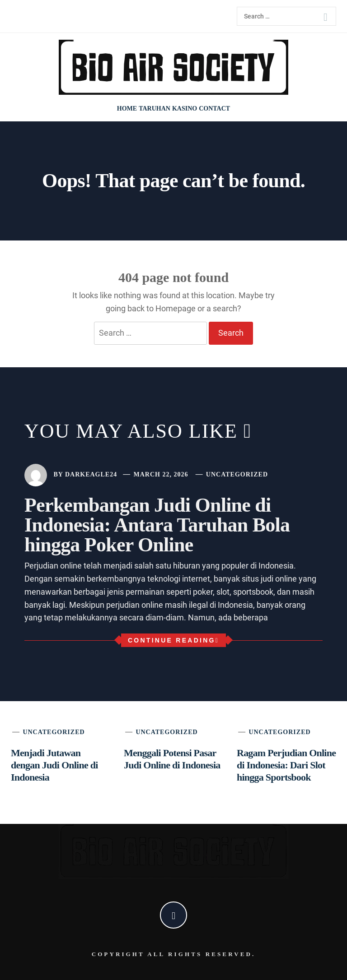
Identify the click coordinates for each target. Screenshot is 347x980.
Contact (214, 109)
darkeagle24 (91, 474)
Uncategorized (237, 474)
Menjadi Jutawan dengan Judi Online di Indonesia (54, 765)
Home (127, 109)
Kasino (185, 109)
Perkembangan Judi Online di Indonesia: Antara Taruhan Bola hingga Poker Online (157, 525)
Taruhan (155, 109)
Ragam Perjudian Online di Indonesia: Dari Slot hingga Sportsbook (286, 765)
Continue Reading (173, 640)
